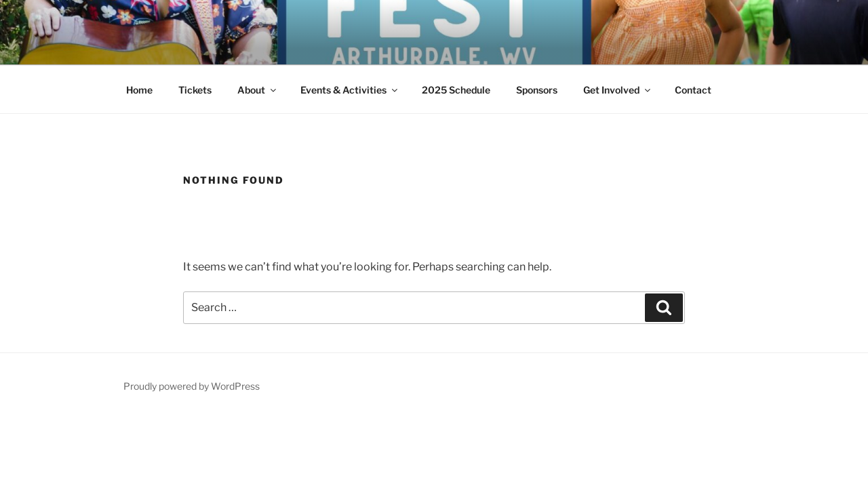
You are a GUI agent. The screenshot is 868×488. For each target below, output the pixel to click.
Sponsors (537, 90)
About (258, 90)
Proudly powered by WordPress (192, 386)
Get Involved (618, 90)
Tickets (195, 90)
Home (139, 90)
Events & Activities (350, 90)
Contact (693, 90)
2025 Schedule (456, 90)
